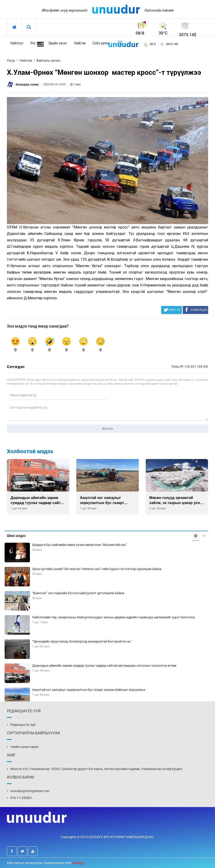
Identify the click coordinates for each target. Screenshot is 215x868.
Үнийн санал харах (24, 747)
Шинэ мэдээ (16, 536)
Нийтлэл (17, 43)
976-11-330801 (21, 798)
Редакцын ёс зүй (23, 725)
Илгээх (107, 429)
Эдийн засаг (58, 43)
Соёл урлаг (101, 43)
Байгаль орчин (49, 61)
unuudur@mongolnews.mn (30, 791)
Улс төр (36, 43)
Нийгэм (80, 43)
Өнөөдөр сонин (27, 84)
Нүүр (11, 61)
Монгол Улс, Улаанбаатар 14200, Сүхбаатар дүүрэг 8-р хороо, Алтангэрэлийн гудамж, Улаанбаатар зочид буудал (96, 769)
